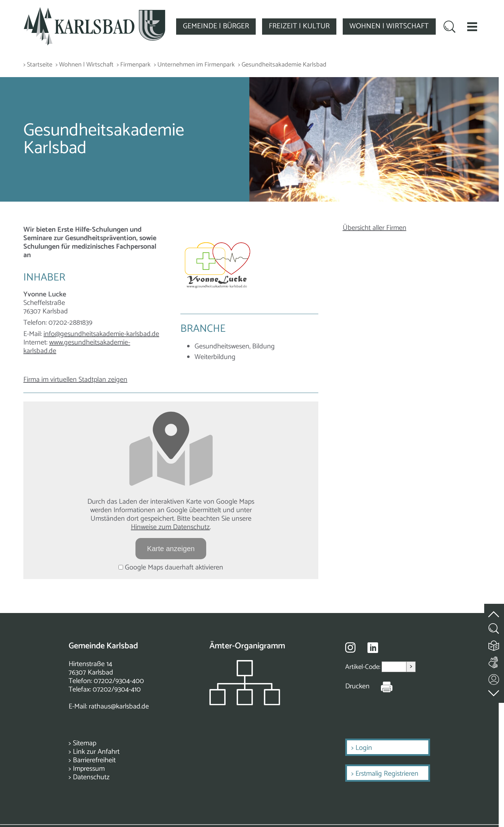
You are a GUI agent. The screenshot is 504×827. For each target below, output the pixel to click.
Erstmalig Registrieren (387, 774)
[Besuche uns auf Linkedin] (373, 648)
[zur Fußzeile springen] (494, 692)
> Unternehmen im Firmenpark (194, 65)
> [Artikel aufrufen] (411, 667)
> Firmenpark (134, 65)
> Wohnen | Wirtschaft (85, 65)
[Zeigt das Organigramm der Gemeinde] (245, 703)
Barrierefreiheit (94, 760)
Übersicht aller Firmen (375, 228)
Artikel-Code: (363, 667)
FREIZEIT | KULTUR (299, 26)
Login (364, 748)
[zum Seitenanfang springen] (494, 610)
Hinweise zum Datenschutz (170, 527)
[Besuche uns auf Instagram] (350, 647)
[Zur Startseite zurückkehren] (94, 11)
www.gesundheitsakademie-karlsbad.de (77, 347)
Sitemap (85, 743)
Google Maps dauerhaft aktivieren (171, 568)
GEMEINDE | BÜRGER (216, 26)
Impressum (89, 769)
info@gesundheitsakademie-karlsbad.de (101, 334)
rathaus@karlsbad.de (119, 707)
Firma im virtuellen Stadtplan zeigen (75, 380)
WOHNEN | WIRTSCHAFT (389, 26)
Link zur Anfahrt (96, 752)
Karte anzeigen (171, 549)
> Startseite (38, 65)
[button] (472, 27)
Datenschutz (91, 777)
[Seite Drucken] (381, 687)
